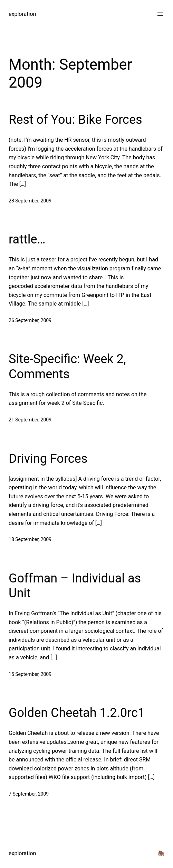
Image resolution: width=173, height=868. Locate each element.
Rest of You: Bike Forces (75, 120)
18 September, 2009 (30, 539)
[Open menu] (160, 14)
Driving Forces (48, 459)
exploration (22, 14)
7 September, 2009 (29, 794)
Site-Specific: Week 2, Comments (67, 366)
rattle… (27, 239)
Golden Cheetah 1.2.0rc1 (77, 713)
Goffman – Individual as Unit (75, 586)
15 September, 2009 (30, 674)
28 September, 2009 (30, 201)
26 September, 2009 (30, 320)
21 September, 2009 (30, 420)
